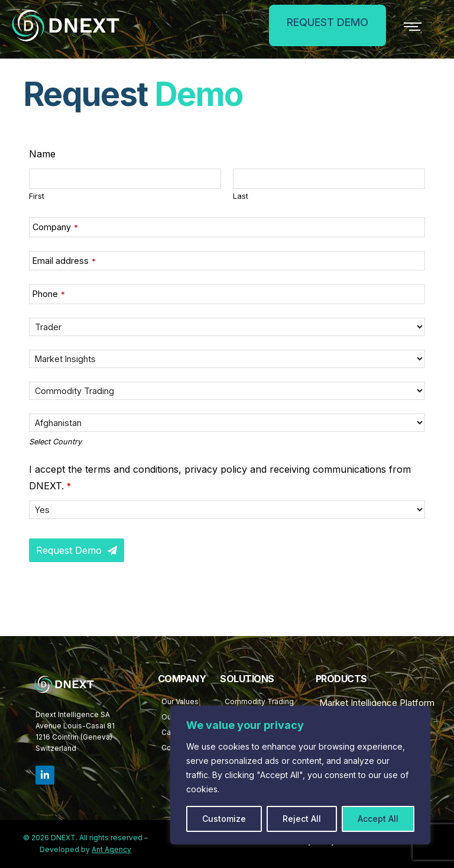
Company (55, 227)
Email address (64, 261)
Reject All (302, 819)
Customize (224, 819)
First (37, 196)
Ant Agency (111, 849)
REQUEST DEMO (322, 22)
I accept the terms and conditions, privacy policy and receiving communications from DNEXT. (220, 477)
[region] (300, 775)
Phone (49, 294)
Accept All (378, 819)
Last (241, 196)
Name (42, 154)
